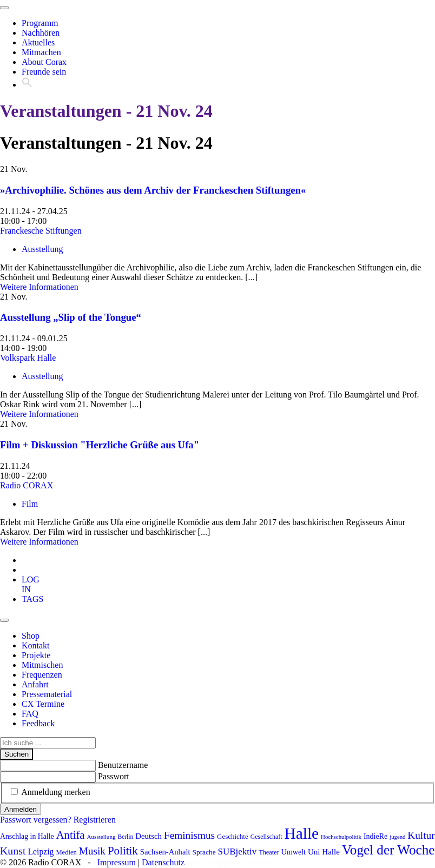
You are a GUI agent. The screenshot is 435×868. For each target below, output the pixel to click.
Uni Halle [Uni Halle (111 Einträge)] (324, 852)
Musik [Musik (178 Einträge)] (92, 851)
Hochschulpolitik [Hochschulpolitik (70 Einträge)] (341, 837)
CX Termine (43, 704)
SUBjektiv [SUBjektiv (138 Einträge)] (238, 852)
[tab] (31, 584)
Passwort (114, 776)
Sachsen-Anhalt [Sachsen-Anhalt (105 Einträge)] (165, 852)
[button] (27, 85)
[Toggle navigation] (4, 8)
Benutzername (123, 765)
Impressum (117, 862)
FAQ (30, 714)
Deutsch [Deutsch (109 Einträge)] (149, 836)
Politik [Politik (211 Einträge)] (123, 851)
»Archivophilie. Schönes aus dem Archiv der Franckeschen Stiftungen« (153, 190)
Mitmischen (42, 665)
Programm (40, 23)
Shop (31, 636)
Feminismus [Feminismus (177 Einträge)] (189, 835)
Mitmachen (41, 52)
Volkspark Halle (28, 358)
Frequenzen (42, 675)
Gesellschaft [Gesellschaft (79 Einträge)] (266, 837)
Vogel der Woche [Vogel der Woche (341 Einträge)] (388, 850)
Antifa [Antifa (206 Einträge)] (71, 835)
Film (30, 504)
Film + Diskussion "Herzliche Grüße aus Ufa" (100, 445)
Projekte (36, 655)
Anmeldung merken (56, 792)
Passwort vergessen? (36, 820)
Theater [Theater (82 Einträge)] (269, 852)
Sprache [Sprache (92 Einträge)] (204, 852)
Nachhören (41, 33)
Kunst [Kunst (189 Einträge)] (13, 851)
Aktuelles (38, 42)
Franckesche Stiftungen (41, 231)
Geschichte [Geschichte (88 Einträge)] (233, 836)
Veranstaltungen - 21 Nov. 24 (106, 111)
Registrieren (95, 820)
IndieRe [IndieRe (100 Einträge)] (375, 836)
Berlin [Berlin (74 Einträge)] (126, 837)
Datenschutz (163, 862)
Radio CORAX (27, 485)
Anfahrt (35, 684)
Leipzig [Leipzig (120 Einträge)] (41, 852)
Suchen (17, 754)
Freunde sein (44, 72)
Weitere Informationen (39, 287)
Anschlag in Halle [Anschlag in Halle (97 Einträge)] (27, 836)
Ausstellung (42, 249)
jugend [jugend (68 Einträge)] (397, 837)
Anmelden (21, 809)
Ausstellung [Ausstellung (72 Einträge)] (101, 837)
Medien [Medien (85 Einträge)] (66, 852)
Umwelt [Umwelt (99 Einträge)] (294, 852)
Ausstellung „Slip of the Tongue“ (71, 317)
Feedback (38, 723)
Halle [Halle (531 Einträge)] (302, 833)
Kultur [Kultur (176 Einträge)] (421, 835)
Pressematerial (47, 694)
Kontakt (36, 645)
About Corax (44, 62)
